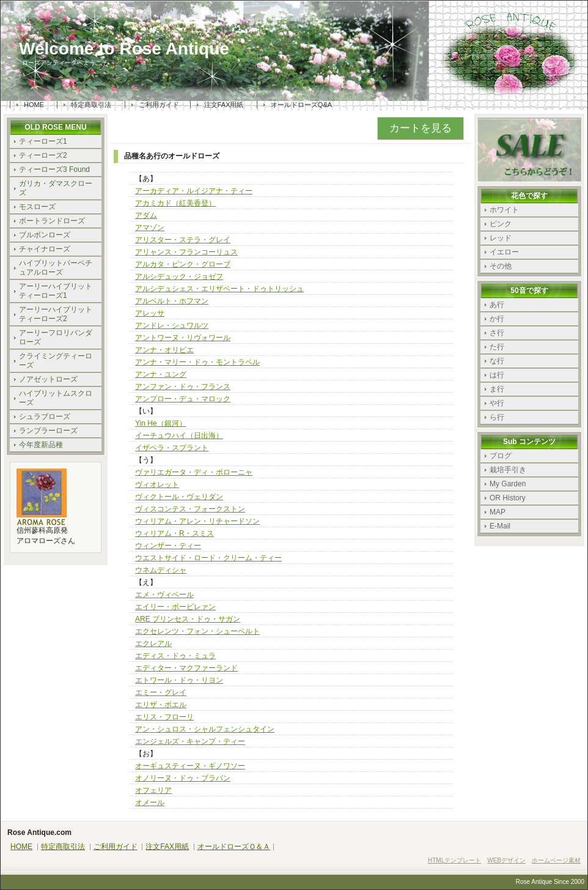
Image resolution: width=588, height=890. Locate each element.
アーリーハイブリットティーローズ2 (56, 314)
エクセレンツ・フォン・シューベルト (197, 631)
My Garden (508, 484)
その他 (501, 266)
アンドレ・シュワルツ (172, 325)
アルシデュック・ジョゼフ (179, 276)
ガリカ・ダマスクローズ (56, 188)
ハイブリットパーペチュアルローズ (56, 268)
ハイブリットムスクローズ (56, 398)
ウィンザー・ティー (168, 546)
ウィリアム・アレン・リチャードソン (197, 521)
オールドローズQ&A (301, 105)
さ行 (497, 333)
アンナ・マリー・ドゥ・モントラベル (197, 362)
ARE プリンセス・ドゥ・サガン (188, 619)
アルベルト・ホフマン (172, 301)
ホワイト (504, 210)
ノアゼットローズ (48, 379)
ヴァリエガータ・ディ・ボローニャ (194, 472)
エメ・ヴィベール (164, 595)
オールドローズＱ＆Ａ (234, 847)
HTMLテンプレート (454, 860)
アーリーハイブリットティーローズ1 (56, 291)
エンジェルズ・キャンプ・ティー (190, 741)
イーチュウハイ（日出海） (179, 436)
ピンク (501, 224)
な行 (497, 361)
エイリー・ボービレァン (175, 607)
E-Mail (500, 526)
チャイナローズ (45, 249)
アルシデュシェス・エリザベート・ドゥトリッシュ (219, 289)
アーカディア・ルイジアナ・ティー (194, 191)
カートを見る (421, 128)
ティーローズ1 (43, 141)
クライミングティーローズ (56, 361)
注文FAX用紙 (224, 105)
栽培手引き (508, 470)
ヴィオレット (157, 484)
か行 (497, 319)
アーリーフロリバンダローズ (56, 337)
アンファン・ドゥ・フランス (183, 387)
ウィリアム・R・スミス (175, 533)
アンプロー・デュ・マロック (183, 399)
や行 (497, 403)
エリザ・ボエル (161, 705)
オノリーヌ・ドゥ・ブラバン (183, 778)
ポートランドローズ (52, 221)
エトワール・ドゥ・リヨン (179, 680)
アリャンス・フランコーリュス (186, 252)
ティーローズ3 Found (54, 169)
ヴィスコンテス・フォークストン (190, 509)
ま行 (497, 389)
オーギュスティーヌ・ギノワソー (190, 766)
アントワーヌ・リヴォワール (183, 338)
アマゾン (150, 228)
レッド (501, 238)
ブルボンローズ (45, 235)
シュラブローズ (45, 417)
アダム (146, 215)
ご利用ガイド (159, 105)
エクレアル (153, 643)
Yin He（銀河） (161, 423)
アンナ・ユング (161, 374)
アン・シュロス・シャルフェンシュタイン (205, 729)
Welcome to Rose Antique (124, 49)
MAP (498, 512)
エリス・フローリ (164, 717)
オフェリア (153, 790)
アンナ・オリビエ (164, 350)
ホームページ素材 (556, 860)
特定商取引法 (91, 105)
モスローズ (37, 207)
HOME (34, 105)
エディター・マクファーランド (186, 668)
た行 (497, 347)
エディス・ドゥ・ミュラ (175, 656)
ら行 (497, 417)
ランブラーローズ (48, 431)
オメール (150, 803)
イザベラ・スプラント (172, 448)
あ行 (497, 305)
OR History (508, 498)
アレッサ (150, 313)
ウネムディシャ (161, 570)
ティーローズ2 (43, 155)
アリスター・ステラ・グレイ (183, 240)
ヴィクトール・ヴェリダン (179, 497)
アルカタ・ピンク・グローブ (183, 264)
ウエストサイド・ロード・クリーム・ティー (208, 558)
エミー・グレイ (161, 692)
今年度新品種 (41, 445)
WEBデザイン (506, 860)
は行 (497, 375)
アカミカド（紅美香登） (175, 203)
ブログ (501, 456)
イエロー (504, 252)
